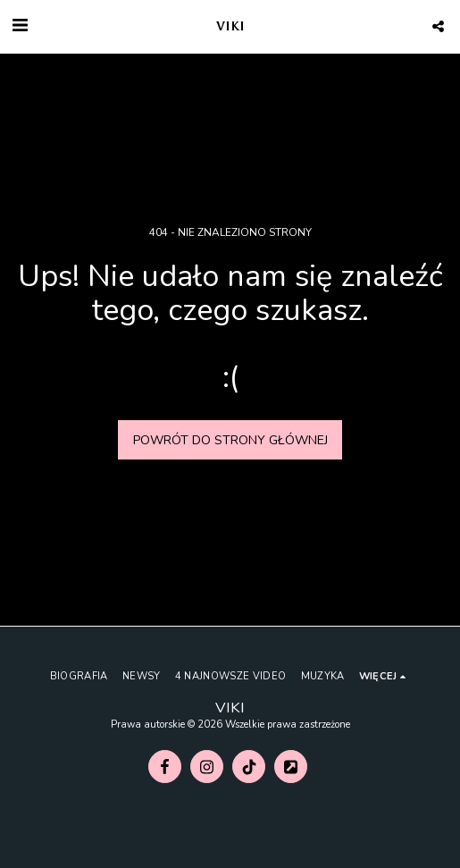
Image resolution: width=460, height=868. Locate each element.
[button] (20, 25)
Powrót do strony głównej (230, 440)
